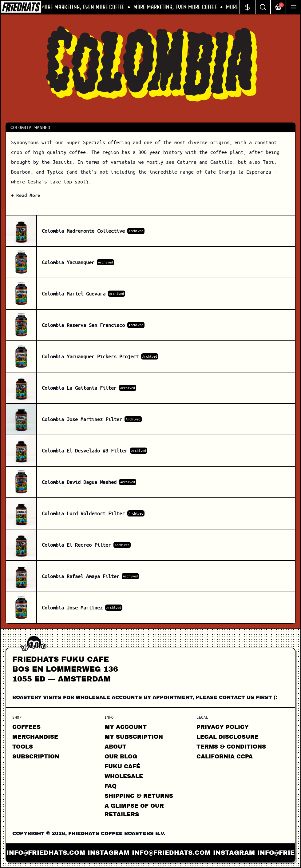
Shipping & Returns (139, 796)
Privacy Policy (223, 727)
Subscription (36, 757)
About (115, 747)
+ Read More (26, 195)
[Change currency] (247, 7)
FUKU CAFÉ (122, 766)
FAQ (111, 786)
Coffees (26, 727)
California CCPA (225, 757)
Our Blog (121, 757)
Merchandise (35, 737)
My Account (126, 727)
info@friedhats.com (52, 853)
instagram (114, 853)
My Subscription (134, 737)
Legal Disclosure (228, 737)
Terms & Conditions (231, 747)
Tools (23, 747)
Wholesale (124, 776)
